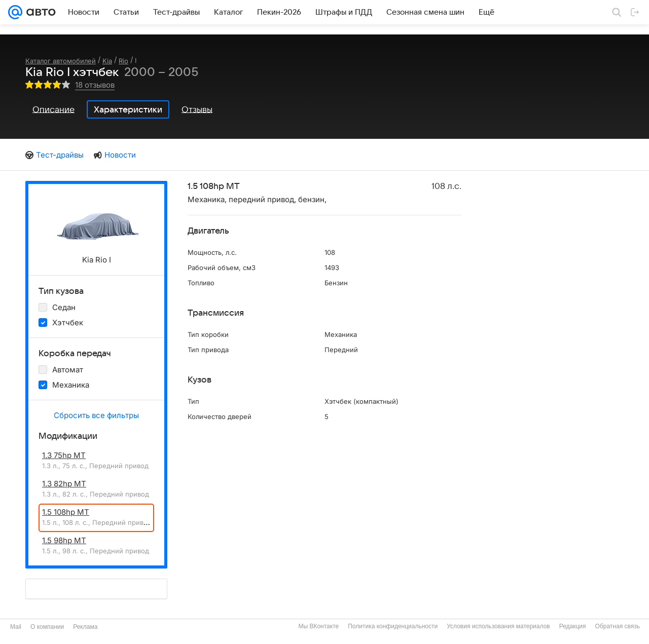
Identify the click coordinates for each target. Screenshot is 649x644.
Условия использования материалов (498, 626)
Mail (16, 627)
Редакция (573, 626)
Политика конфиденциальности (393, 626)
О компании (47, 627)
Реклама (85, 627)
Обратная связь (618, 626)
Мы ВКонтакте (318, 626)
